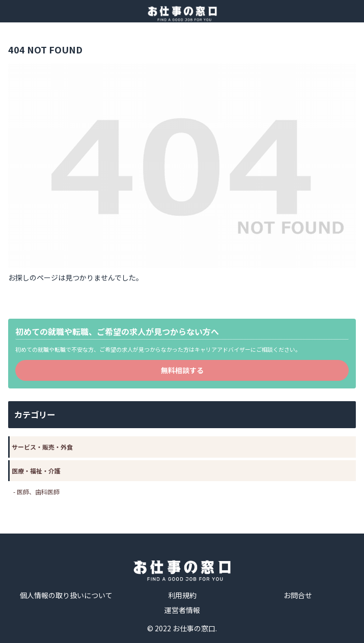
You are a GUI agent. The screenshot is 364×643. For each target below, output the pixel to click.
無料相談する (182, 370)
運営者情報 (182, 610)
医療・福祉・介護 (36, 471)
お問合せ (298, 595)
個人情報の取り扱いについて (66, 595)
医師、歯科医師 (38, 492)
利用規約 (182, 595)
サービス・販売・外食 (42, 447)
